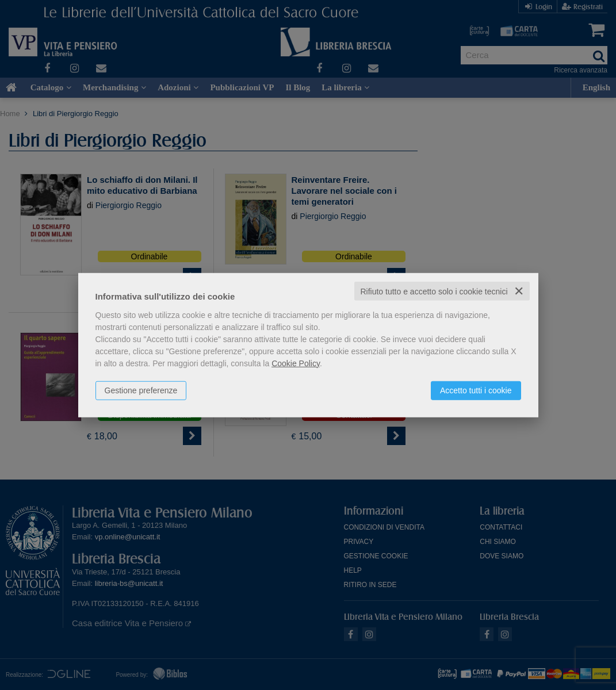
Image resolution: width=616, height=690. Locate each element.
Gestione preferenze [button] (141, 390)
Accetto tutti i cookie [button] (476, 390)
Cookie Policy (296, 363)
